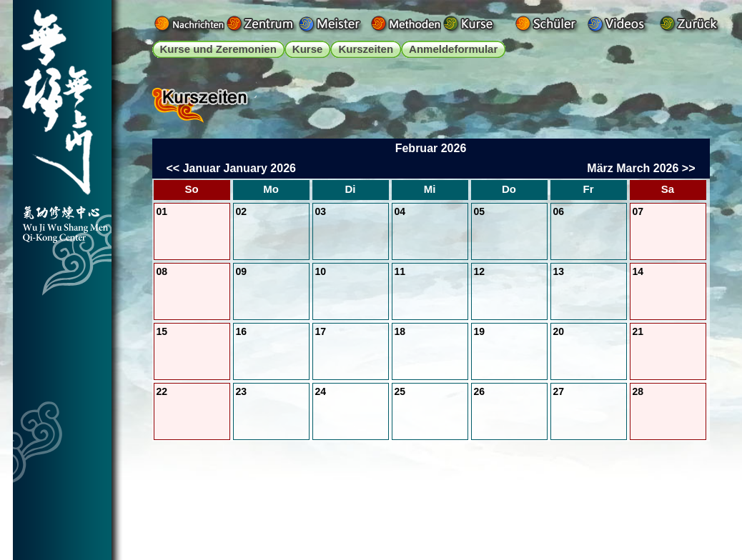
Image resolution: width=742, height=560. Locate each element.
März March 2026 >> (641, 168)
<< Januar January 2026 (231, 168)
